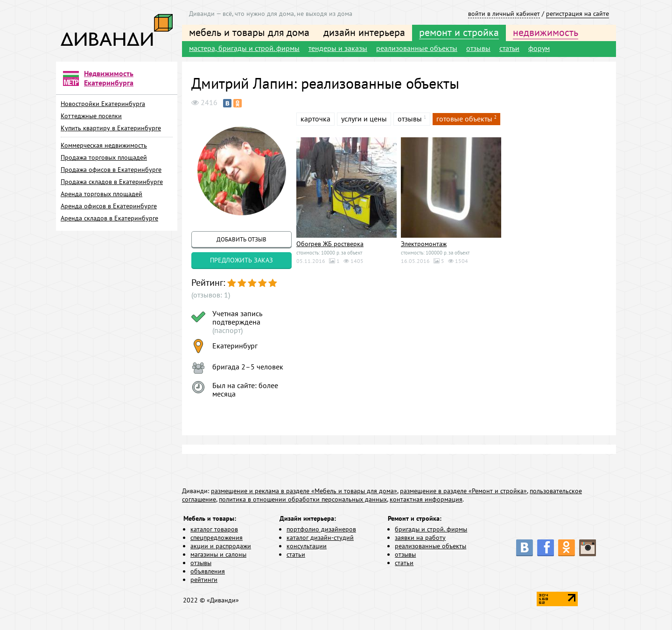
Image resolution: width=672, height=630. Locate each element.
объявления (208, 571)
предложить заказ (241, 260)
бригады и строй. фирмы (431, 529)
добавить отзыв (241, 239)
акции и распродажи (221, 546)
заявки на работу (420, 538)
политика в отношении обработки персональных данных (303, 499)
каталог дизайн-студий (320, 538)
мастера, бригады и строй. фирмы (244, 48)
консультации (307, 546)
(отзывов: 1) (211, 295)
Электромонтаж (424, 244)
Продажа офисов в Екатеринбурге (111, 170)
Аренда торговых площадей (101, 194)
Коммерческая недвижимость (104, 145)
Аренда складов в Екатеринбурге (109, 218)
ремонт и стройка (459, 32)
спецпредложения (217, 538)
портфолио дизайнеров (321, 529)
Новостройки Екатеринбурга (103, 104)
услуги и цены (364, 119)
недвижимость (546, 32)
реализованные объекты (417, 48)
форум (539, 48)
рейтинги (204, 580)
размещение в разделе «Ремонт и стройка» (463, 491)
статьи (509, 48)
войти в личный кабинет (504, 14)
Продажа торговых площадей (104, 157)
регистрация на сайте (577, 14)
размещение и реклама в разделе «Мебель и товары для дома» (304, 491)
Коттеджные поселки (91, 116)
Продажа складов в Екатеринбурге (112, 182)
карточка (315, 119)
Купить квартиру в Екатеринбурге (111, 128)
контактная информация (426, 499)
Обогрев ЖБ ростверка (330, 244)
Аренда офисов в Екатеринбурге (109, 206)
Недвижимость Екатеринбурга (109, 78)
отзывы (478, 48)
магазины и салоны (218, 554)
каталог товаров (214, 529)
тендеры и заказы (338, 48)
